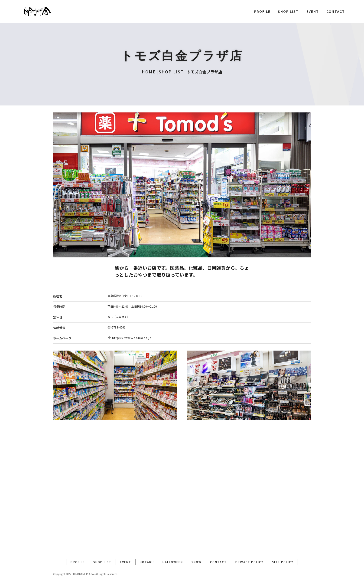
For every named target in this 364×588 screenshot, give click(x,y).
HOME (149, 72)
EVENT (313, 11)
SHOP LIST (288, 11)
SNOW (197, 562)
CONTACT (336, 11)
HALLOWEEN (173, 562)
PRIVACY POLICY (249, 562)
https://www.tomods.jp (130, 338)
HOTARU (147, 562)
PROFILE (262, 11)
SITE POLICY (283, 562)
